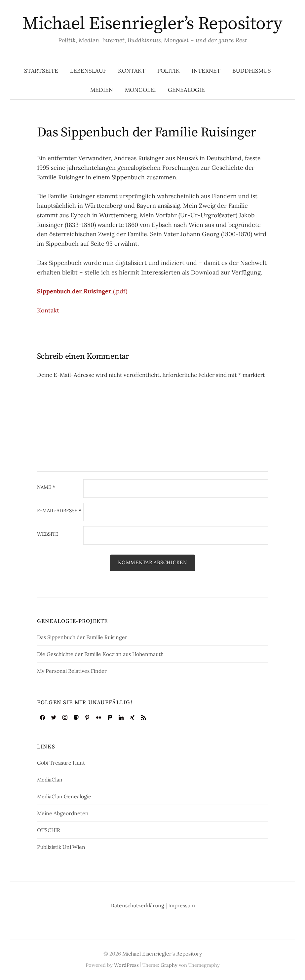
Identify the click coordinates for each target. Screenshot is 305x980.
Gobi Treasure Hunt (61, 763)
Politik (169, 71)
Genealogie (186, 90)
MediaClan (50, 780)
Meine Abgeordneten (63, 813)
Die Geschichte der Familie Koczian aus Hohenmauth (100, 654)
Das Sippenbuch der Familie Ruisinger (82, 637)
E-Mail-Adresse (59, 511)
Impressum (182, 905)
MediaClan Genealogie (64, 796)
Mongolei (140, 90)
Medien (102, 90)
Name (46, 487)
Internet (206, 71)
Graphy (169, 965)
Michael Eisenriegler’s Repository (152, 24)
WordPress (126, 965)
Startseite (41, 71)
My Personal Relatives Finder (72, 671)
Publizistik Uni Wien (61, 847)
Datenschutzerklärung (137, 905)
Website (48, 534)
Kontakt (132, 71)
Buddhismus (252, 71)
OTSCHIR (49, 830)
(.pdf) (82, 291)
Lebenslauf (88, 71)
